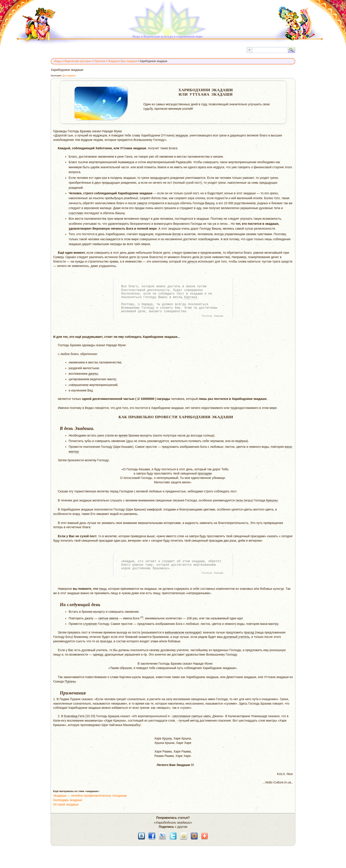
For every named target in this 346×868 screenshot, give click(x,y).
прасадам (205, 473)
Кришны (272, 500)
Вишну (210, 203)
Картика (191, 297)
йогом (177, 234)
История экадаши (66, 804)
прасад (249, 632)
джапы (93, 374)
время (123, 435)
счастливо (76, 213)
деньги (192, 261)
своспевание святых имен (192, 716)
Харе (109, 720)
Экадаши (222, 90)
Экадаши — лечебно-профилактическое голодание (90, 796)
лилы (239, 500)
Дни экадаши (69, 76)
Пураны (70, 681)
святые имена (108, 618)
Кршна (167, 738)
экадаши (182, 135)
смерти (142, 203)
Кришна (114, 716)
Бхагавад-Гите (74, 716)
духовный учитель (237, 637)
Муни (118, 131)
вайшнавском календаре (183, 632)
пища (103, 589)
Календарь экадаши (68, 800)
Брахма (86, 131)
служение (90, 624)
